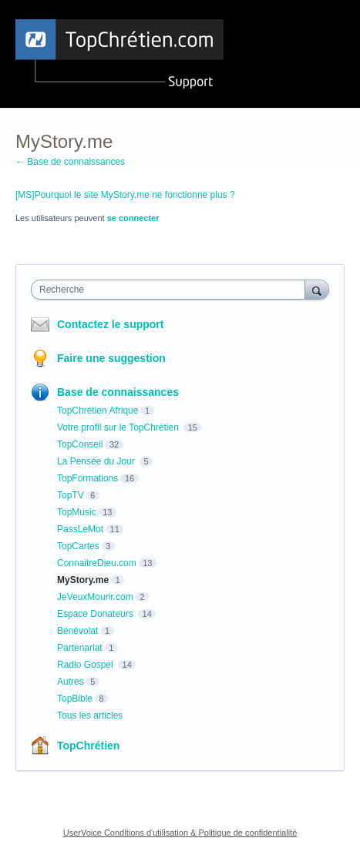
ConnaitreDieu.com (97, 563)
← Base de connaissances (70, 162)
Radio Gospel (86, 665)
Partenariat (80, 648)
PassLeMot (80, 529)
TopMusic (77, 512)
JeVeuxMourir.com (95, 597)
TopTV (71, 495)
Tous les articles (90, 716)
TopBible (75, 699)
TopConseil (80, 444)
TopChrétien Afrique (98, 411)
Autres (71, 682)
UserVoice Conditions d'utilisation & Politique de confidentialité (180, 833)
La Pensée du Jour (97, 461)
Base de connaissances (118, 392)
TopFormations (87, 478)
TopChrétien (88, 746)
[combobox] (172, 290)
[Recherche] (317, 289)
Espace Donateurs (96, 614)
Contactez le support (110, 324)
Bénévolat (77, 631)
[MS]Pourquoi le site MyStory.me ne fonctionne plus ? (125, 195)
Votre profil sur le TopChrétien (119, 427)
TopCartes (78, 546)
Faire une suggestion (111, 358)
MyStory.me (83, 580)
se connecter (133, 218)
